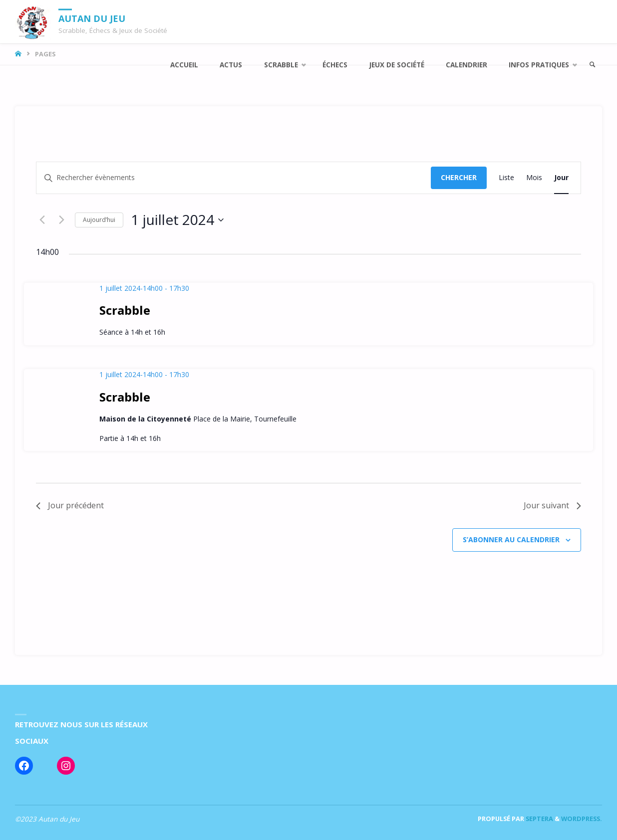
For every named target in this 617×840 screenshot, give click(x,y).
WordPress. (582, 819)
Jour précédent (70, 505)
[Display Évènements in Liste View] (506, 178)
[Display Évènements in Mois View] (534, 178)
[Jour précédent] (42, 220)
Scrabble (125, 310)
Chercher (459, 177)
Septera (539, 819)
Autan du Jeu (92, 18)
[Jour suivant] (61, 220)
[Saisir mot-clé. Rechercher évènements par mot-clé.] (234, 178)
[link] (593, 65)
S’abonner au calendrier (511, 539)
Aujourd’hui (99, 220)
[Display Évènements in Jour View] (561, 178)
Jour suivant (552, 505)
